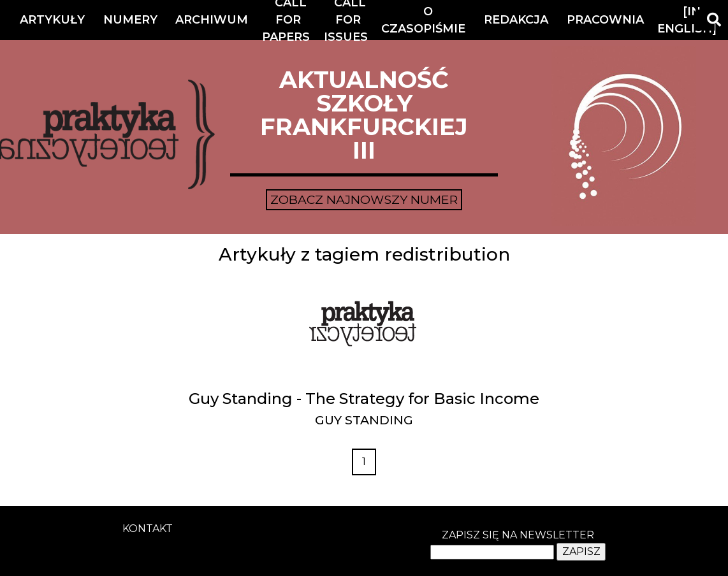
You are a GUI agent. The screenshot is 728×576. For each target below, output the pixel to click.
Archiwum (212, 20)
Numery (130, 20)
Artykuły (52, 20)
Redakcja (516, 20)
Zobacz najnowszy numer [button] (364, 199)
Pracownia (605, 20)
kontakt (148, 529)
